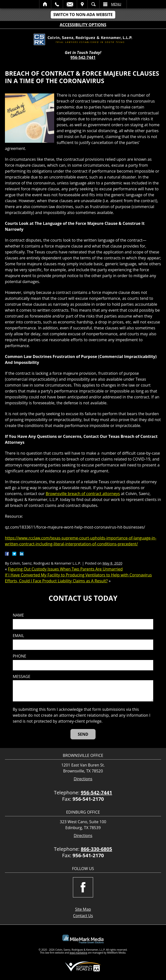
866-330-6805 (96, 849)
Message (22, 677)
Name (18, 615)
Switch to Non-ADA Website (83, 15)
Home (45, 4)
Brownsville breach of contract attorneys (83, 494)
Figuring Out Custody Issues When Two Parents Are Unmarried (65, 569)
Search (93, 4)
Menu (116, 4)
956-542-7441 (83, 57)
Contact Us (83, 916)
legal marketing (79, 953)
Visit (82, 4)
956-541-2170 (88, 799)
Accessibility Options (83, 25)
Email (70, 4)
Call (57, 4)
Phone (20, 656)
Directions (83, 779)
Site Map (83, 909)
